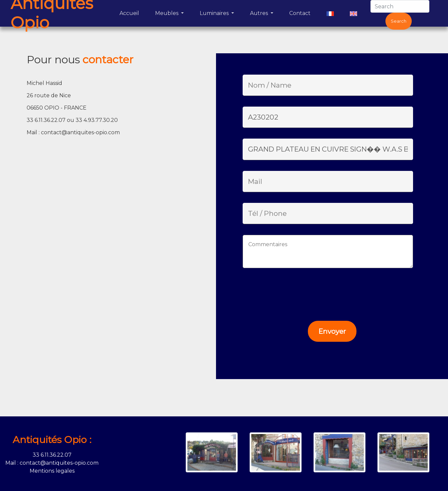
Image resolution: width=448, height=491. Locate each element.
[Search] (400, 6)
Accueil (131, 13)
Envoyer (332, 331)
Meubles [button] (167, 13)
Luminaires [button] (215, 13)
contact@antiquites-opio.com (80, 132)
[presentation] (288, 292)
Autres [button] (260, 13)
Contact (301, 13)
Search (399, 21)
